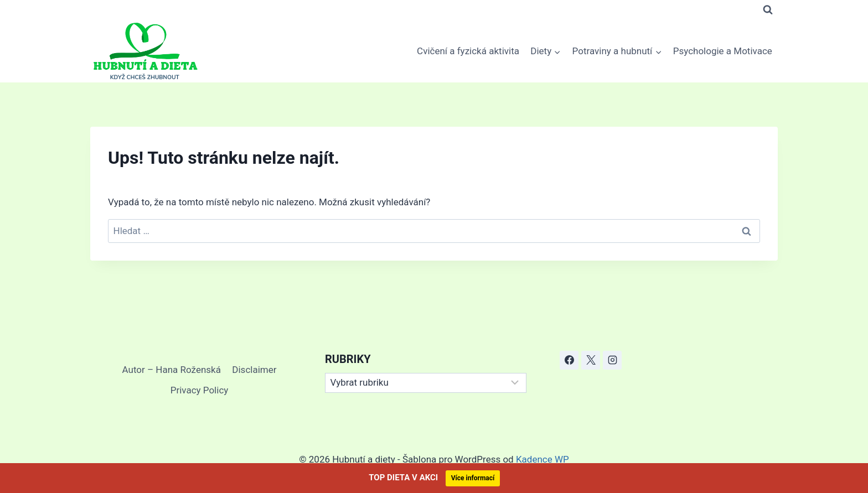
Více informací (473, 478)
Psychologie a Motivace (723, 51)
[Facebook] (569, 360)
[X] (591, 360)
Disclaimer (254, 370)
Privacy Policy (200, 390)
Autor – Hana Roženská (172, 370)
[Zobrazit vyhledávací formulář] (768, 10)
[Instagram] (612, 360)
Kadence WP (542, 459)
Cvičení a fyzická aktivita (468, 51)
